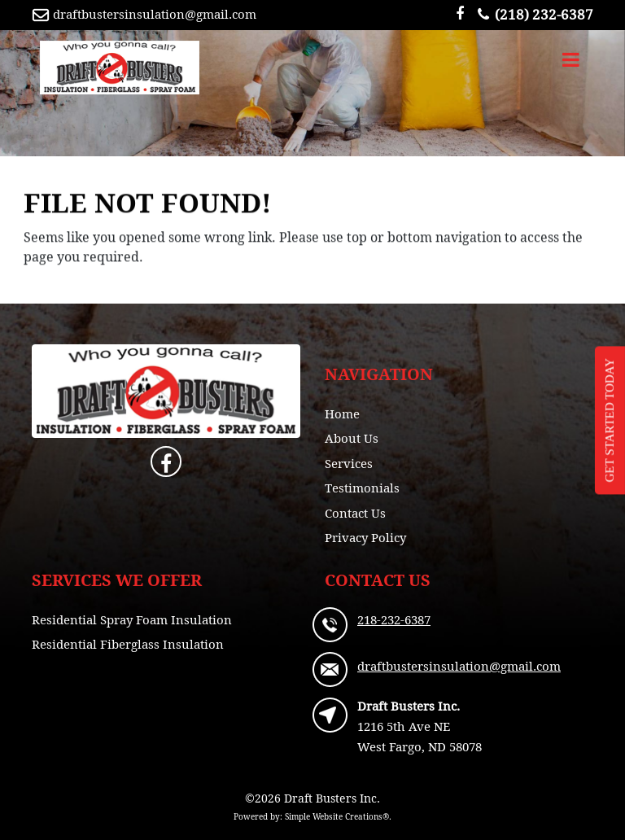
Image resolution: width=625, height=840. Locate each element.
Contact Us (355, 513)
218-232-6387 (394, 619)
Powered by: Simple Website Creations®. (312, 817)
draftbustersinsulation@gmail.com (155, 14)
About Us (352, 438)
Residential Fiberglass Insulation (128, 644)
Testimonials (362, 488)
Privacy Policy (365, 537)
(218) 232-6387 (531, 14)
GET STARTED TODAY (610, 420)
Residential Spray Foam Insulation (132, 619)
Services (349, 463)
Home (342, 413)
